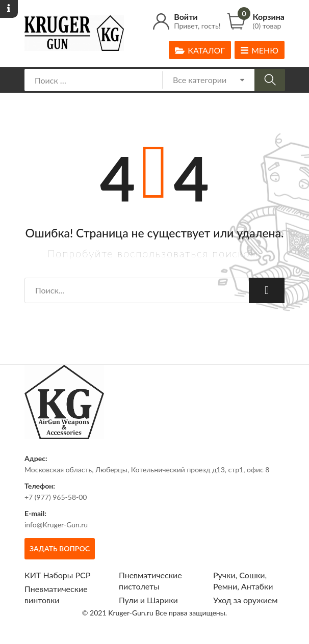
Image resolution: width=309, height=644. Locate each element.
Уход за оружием (246, 600)
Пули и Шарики (148, 600)
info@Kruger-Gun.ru (56, 525)
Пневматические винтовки (56, 594)
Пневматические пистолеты (150, 581)
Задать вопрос (60, 548)
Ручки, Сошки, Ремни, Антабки (243, 581)
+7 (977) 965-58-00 (56, 497)
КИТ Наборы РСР (57, 575)
